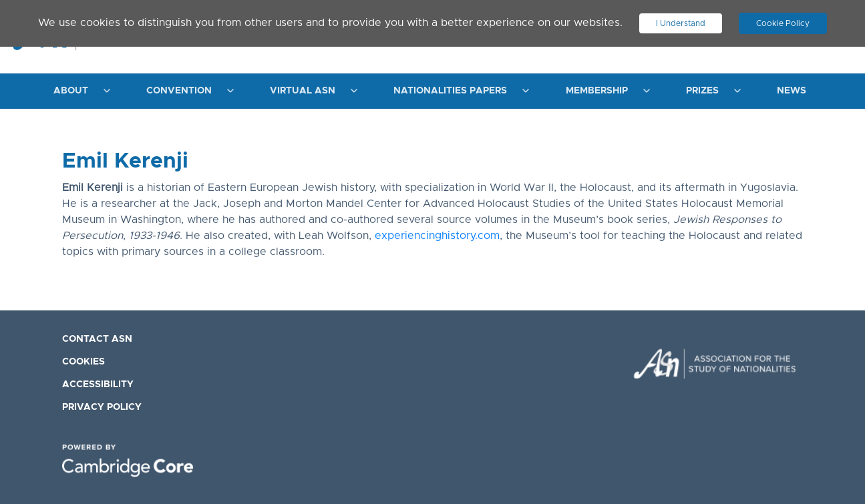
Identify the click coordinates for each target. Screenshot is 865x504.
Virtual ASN (303, 91)
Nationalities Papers (450, 91)
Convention (179, 91)
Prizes (702, 91)
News (792, 91)
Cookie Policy (783, 23)
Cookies (83, 362)
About (71, 91)
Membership (597, 91)
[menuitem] (78, 91)
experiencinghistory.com (437, 236)
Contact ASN (97, 339)
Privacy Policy (102, 407)
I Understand (681, 23)
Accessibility (98, 385)
